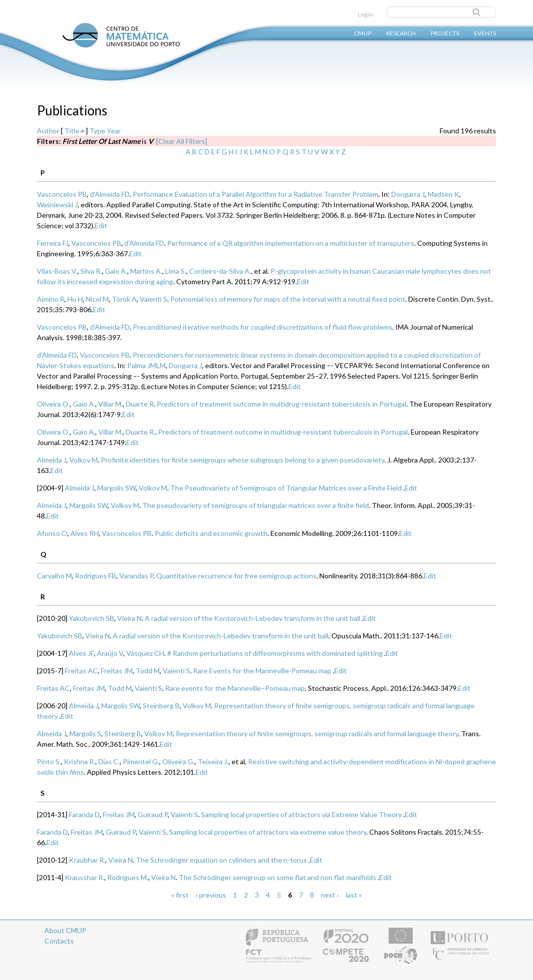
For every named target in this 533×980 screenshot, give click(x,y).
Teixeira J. (213, 761)
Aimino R (51, 299)
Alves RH (85, 533)
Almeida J (52, 460)
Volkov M (84, 460)
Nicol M (97, 299)
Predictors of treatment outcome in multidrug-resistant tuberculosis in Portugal (281, 404)
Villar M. (111, 404)
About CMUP (65, 930)
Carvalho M (54, 576)
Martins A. (146, 271)
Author (48, 131)
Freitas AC (81, 671)
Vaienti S (153, 299)
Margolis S (85, 734)
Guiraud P (153, 814)
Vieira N (130, 618)
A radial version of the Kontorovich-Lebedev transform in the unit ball (253, 618)
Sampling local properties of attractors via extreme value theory (268, 832)
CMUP (363, 33)
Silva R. (91, 271)
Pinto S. (49, 761)
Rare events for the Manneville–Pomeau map (235, 688)
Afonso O (52, 533)
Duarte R (140, 404)
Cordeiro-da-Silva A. (220, 271)
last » (354, 895)
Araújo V (110, 653)
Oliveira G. (178, 761)
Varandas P (136, 576)
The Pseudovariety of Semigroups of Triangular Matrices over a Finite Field (286, 488)
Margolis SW (117, 488)
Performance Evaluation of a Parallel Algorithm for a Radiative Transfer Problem (256, 194)
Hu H (75, 299)
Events (485, 33)
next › (330, 895)
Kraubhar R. (87, 860)
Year (114, 131)
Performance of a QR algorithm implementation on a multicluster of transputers (291, 243)
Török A (124, 299)
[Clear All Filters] (182, 141)
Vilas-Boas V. (57, 271)
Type (97, 131)
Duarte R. (140, 432)
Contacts (59, 941)
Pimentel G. (141, 761)
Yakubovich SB (92, 618)
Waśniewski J (57, 205)
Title (72, 131)
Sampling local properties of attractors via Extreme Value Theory (301, 814)
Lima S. (176, 271)
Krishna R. (80, 761)
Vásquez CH (145, 653)
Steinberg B (161, 706)
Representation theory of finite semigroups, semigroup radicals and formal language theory (317, 734)
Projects (445, 33)
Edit (101, 226)
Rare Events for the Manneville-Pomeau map (262, 671)
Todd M (148, 671)
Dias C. (109, 761)
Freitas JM (117, 671)
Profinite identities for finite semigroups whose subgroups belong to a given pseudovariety (243, 460)
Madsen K (443, 194)
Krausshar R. (85, 877)
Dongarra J (408, 194)
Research (401, 33)
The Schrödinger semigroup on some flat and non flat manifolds (277, 877)
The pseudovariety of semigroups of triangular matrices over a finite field (256, 505)
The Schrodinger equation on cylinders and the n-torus (221, 860)
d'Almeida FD (110, 194)
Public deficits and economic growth (211, 533)
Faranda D (84, 814)
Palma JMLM (146, 365)
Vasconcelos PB (62, 194)
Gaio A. (116, 271)
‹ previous (211, 895)
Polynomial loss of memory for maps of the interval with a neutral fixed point (288, 299)
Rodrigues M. (128, 877)
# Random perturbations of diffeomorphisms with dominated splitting (275, 653)
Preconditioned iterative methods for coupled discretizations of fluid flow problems (263, 327)
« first (180, 895)
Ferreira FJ (53, 243)
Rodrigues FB (96, 576)
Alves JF (81, 653)
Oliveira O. (53, 404)
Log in (366, 14)
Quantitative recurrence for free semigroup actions (236, 576)
